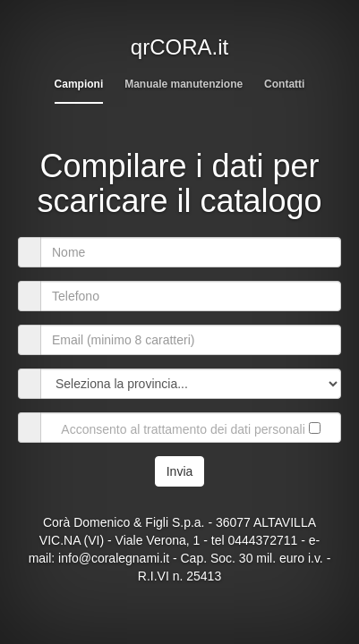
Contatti (284, 84)
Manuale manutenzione (184, 84)
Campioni (79, 84)
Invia (180, 471)
